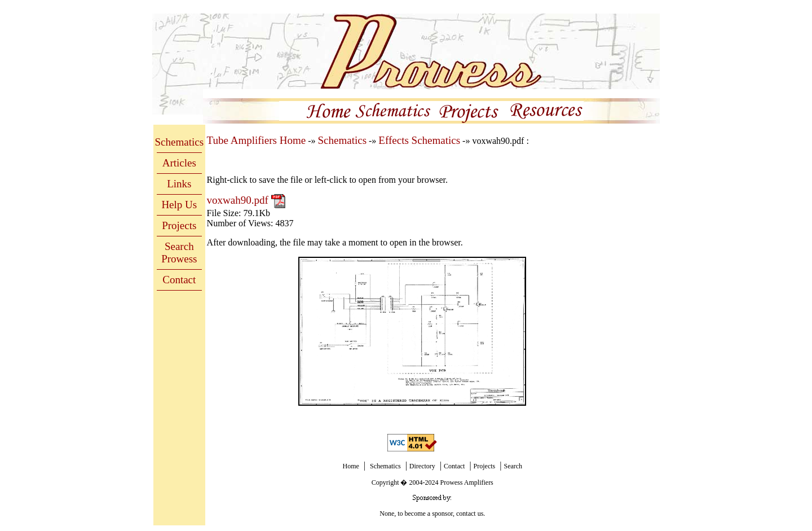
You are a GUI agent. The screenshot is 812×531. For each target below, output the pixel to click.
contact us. (471, 514)
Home (350, 466)
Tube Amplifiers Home (257, 140)
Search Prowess (179, 253)
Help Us (179, 205)
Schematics (180, 142)
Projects (179, 225)
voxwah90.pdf (239, 200)
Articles (179, 163)
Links (179, 184)
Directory (422, 466)
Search (513, 466)
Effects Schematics (419, 140)
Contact (179, 280)
